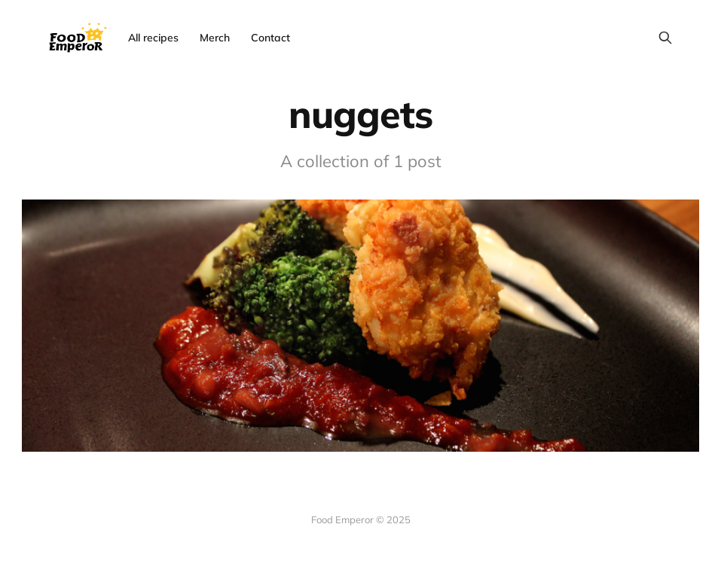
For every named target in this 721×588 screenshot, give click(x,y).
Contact (270, 38)
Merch (215, 38)
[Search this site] (665, 38)
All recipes (153, 38)
